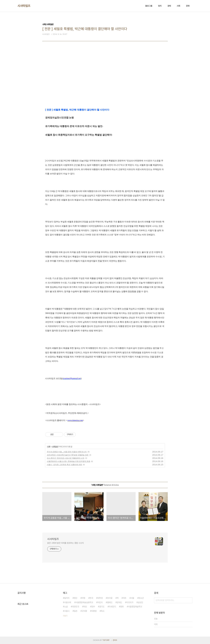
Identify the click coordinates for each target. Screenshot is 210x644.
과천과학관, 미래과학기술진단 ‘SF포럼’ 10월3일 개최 (68, 455)
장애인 (119, 602)
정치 (160, 6)
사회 (178, 6)
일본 (76, 611)
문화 (188, 6)
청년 (76, 598)
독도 (103, 611)
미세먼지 (112, 607)
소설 (66, 607)
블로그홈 (149, 6)
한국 (91, 598)
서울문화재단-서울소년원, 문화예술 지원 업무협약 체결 (68, 461)
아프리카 (130, 602)
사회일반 (55, 447)
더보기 (65, 616)
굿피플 (84, 611)
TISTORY (106, 640)
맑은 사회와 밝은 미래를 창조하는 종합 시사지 (65, 543)
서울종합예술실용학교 (84, 602)
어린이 (100, 602)
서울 (132, 598)
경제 (169, 6)
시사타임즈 (24, 6)
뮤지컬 (110, 598)
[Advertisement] (105, 81)
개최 (125, 598)
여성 (85, 607)
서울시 (67, 611)
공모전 (140, 602)
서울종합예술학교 (135, 607)
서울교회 (68, 602)
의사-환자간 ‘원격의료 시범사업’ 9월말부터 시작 (66, 458)
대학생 (100, 598)
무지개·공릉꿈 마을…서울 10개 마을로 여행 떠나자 (67, 452)
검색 (190, 600)
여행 (83, 598)
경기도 (102, 607)
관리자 (115, 640)
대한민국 (76, 607)
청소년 (141, 598)
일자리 (67, 598)
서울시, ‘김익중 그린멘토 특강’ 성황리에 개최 (64, 465)
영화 (122, 607)
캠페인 (110, 602)
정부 (93, 607)
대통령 (94, 611)
